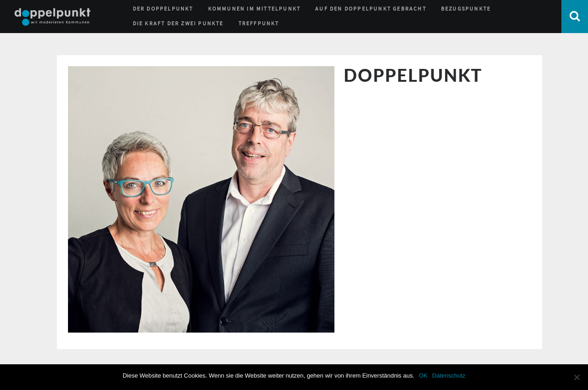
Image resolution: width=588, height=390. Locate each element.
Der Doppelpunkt (163, 8)
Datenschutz (449, 376)
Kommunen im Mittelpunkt (254, 8)
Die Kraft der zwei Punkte (178, 23)
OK (423, 376)
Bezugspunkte (466, 8)
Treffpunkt (259, 23)
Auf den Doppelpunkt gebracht (371, 8)
